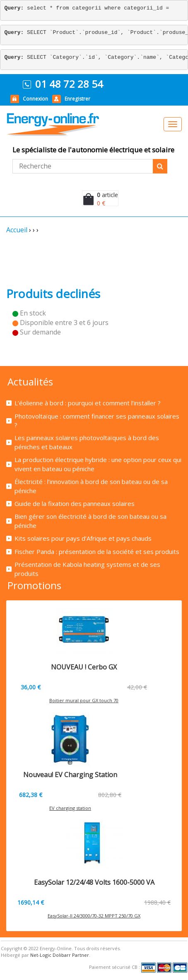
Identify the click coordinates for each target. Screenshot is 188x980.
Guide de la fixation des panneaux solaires (75, 503)
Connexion (35, 99)
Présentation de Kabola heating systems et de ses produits (87, 569)
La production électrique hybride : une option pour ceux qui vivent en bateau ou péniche (98, 464)
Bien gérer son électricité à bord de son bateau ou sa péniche (90, 521)
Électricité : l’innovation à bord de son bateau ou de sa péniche (91, 486)
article (107, 195)
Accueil (17, 230)
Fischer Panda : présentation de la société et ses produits (97, 551)
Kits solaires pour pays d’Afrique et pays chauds (83, 538)
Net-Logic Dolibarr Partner (60, 955)
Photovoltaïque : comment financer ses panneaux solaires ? (97, 420)
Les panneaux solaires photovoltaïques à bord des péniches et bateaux (87, 442)
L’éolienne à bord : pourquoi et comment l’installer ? (88, 403)
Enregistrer (77, 99)
